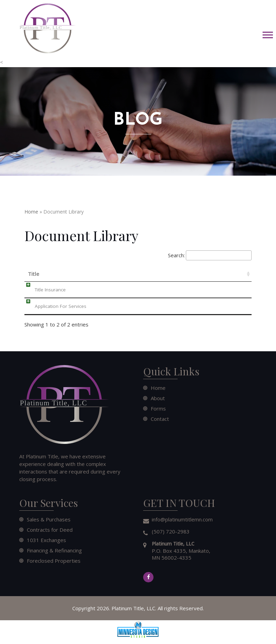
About (158, 398)
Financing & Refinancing (54, 550)
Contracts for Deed (50, 530)
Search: (210, 256)
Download (216, 289)
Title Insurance (43, 290)
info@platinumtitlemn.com (182, 519)
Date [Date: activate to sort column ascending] (133, 274)
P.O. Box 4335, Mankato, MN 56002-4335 (181, 551)
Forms (158, 408)
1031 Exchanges (46, 540)
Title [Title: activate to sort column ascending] (34, 274)
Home (31, 212)
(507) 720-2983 (171, 531)
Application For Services (54, 306)
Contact (160, 419)
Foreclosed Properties (54, 561)
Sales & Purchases (49, 519)
